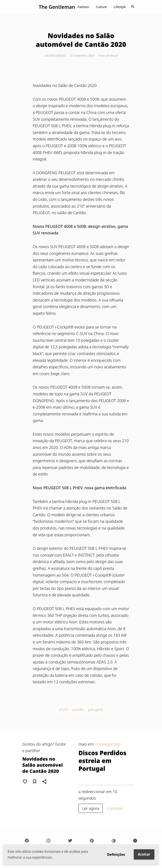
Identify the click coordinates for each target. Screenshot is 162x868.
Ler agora (91, 808)
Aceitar (144, 854)
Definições (116, 854)
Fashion (83, 7)
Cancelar (115, 808)
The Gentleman (57, 7)
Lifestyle (120, 7)
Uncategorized (55, 56)
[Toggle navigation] (133, 7)
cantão (78, 709)
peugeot (96, 709)
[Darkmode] (114, 841)
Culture (101, 7)
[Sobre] (135, 841)
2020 (63, 709)
